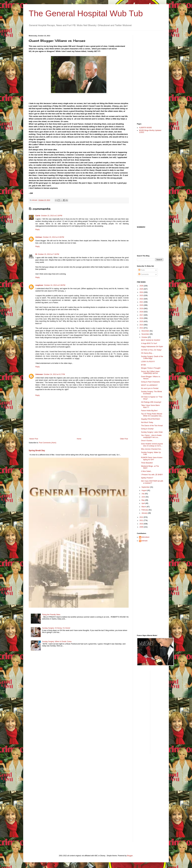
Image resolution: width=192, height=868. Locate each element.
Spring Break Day (37, 450)
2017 (142, 315)
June (144, 497)
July (143, 494)
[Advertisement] (148, 77)
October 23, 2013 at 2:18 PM (52, 216)
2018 (142, 312)
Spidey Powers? (147, 478)
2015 (142, 321)
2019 (142, 309)
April (143, 503)
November (146, 334)
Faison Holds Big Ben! (149, 411)
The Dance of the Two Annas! (152, 426)
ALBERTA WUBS (145, 128)
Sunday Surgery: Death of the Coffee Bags (152, 357)
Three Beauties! (147, 463)
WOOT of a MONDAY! (149, 385)
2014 (142, 325)
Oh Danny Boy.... (147, 353)
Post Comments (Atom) (48, 443)
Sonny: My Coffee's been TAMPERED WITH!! (150, 372)
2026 (142, 286)
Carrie (38, 216)
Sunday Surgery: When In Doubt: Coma (57, 642)
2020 (142, 305)
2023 (142, 295)
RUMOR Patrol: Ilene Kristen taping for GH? (152, 459)
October (145, 337)
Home (79, 439)
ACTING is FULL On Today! (151, 350)
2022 (142, 299)
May (143, 500)
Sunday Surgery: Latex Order (152, 432)
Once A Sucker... (147, 441)
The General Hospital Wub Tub (86, 13)
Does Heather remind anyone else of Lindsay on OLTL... (152, 445)
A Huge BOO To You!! (149, 343)
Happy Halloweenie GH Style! (152, 347)
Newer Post (34, 439)
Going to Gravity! (147, 429)
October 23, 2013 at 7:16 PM (48, 254)
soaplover (39, 285)
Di (36, 254)
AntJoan (39, 237)
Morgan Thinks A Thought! (151, 368)
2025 (142, 289)
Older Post (124, 439)
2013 (142, 328)
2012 (142, 517)
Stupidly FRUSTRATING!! (151, 419)
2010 (142, 524)
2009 (142, 527)
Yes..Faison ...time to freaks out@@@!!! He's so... (151, 436)
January (145, 513)
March (144, 507)
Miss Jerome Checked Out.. (151, 449)
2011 (142, 520)
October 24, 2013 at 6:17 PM (54, 374)
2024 (142, 292)
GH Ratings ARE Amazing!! (151, 402)
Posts (142, 270)
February (145, 510)
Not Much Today (147, 422)
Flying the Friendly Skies (51, 615)
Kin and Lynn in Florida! (150, 388)
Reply (38, 230)
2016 (142, 318)
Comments (144, 274)
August (144, 490)
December (146, 331)
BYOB (143, 365)
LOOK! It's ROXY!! (148, 362)
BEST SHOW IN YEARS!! (151, 340)
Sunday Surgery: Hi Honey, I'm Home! (56, 628)
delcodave (146, 537)
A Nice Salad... (147, 471)
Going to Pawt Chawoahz (150, 382)
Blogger (130, 856)
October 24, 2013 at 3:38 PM (55, 285)
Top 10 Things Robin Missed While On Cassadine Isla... (152, 415)
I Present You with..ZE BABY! (152, 475)
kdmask (145, 541)
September (146, 487)
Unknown (39, 374)
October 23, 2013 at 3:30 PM (53, 237)
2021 (142, 302)
